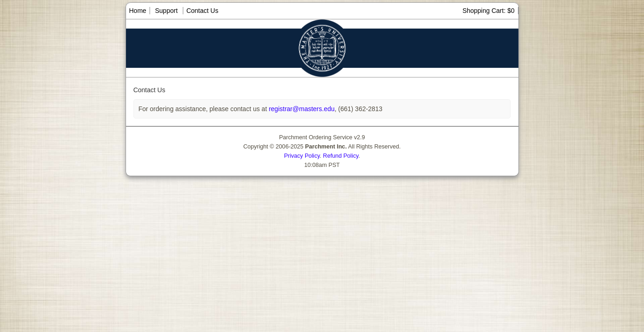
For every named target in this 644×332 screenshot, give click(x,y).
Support (166, 11)
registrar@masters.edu (301, 109)
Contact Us (202, 11)
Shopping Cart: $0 (489, 11)
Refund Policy (341, 156)
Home (138, 11)
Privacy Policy (302, 156)
